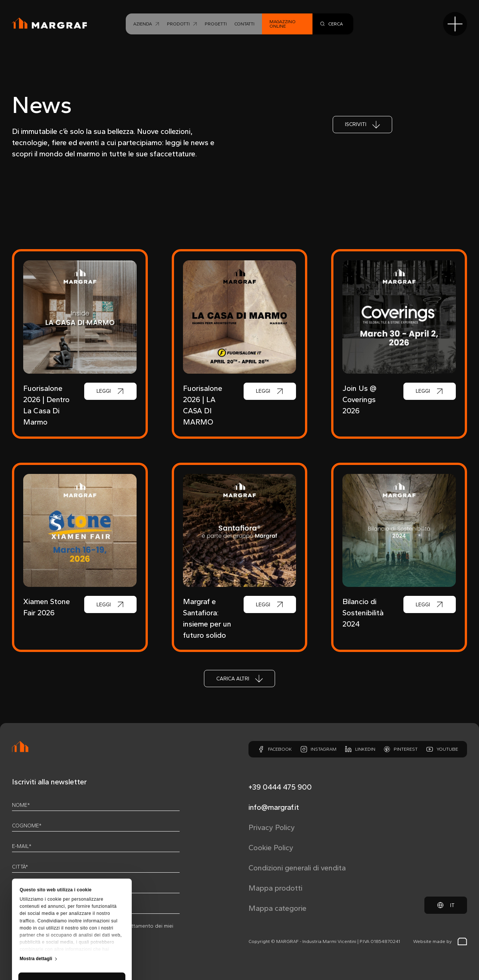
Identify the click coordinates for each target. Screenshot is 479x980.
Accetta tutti (72, 913)
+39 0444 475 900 (280, 787)
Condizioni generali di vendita (297, 868)
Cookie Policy (271, 848)
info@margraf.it (274, 807)
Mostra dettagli (36, 889)
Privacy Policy (272, 827)
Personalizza (72, 935)
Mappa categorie (277, 908)
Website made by (440, 941)
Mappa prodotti (275, 888)
